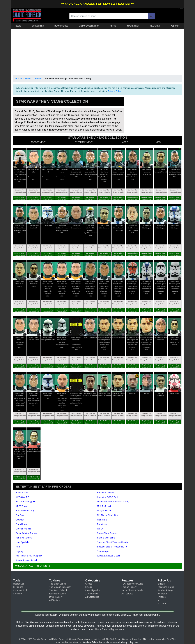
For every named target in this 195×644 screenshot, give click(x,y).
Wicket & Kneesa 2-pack (109, 556)
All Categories (92, 597)
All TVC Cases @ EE (26, 502)
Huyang (19, 551)
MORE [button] (125, 142)
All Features (127, 594)
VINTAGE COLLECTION (89, 26)
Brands (28, 79)
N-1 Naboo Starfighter (107, 515)
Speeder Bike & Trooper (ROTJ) (112, 547)
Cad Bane (20, 515)
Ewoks (89, 587)
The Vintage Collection (60, 587)
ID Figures (18, 587)
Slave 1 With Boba (106, 538)
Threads (162, 597)
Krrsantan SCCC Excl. (108, 497)
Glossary (17, 594)
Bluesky (161, 584)
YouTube (162, 603)
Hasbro (38, 79)
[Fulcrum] (181, 9)
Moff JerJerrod (104, 506)
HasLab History (129, 587)
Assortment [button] (38, 142)
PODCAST (175, 26)
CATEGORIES (38, 26)
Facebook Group (166, 587)
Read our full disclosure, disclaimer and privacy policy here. (111, 642)
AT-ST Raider (22, 506)
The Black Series (58, 584)
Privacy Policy (115, 91)
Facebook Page (165, 590)
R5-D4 (100, 529)
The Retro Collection (59, 590)
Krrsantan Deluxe (105, 493)
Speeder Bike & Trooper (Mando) (113, 542)
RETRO (113, 26)
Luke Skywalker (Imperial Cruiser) (113, 502)
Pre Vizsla (102, 524)
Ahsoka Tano (22, 493)
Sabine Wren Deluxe (107, 533)
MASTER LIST (133, 26)
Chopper (20, 520)
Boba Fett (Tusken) (25, 511)
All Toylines (55, 600)
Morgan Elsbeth (105, 511)
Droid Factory (56, 597)
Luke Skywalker (93, 590)
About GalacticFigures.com (109, 629)
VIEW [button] (159, 142)
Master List (18, 584)
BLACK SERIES (61, 26)
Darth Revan (22, 524)
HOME (19, 79)
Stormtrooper (103, 551)
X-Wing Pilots (92, 594)
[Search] (151, 16)
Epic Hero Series (57, 594)
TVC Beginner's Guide (132, 584)
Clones (89, 584)
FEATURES (155, 26)
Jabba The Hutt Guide (132, 590)
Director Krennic (23, 529)
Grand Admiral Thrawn (26, 533)
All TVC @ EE (22, 497)
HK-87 (19, 547)
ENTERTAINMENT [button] (84, 142)
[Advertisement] (97, 51)
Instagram (162, 594)
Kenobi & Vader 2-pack (26, 560)
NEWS (18, 26)
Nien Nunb (102, 520)
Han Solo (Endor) (24, 538)
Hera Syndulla (22, 542)
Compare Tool (20, 590)
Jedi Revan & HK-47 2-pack (29, 556)
